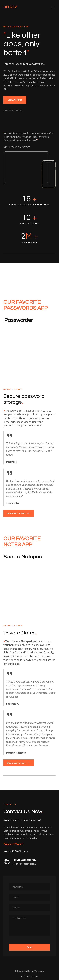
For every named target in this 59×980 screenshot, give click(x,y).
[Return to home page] (10, 7)
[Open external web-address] (30, 353)
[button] (15, 100)
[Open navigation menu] (53, 7)
